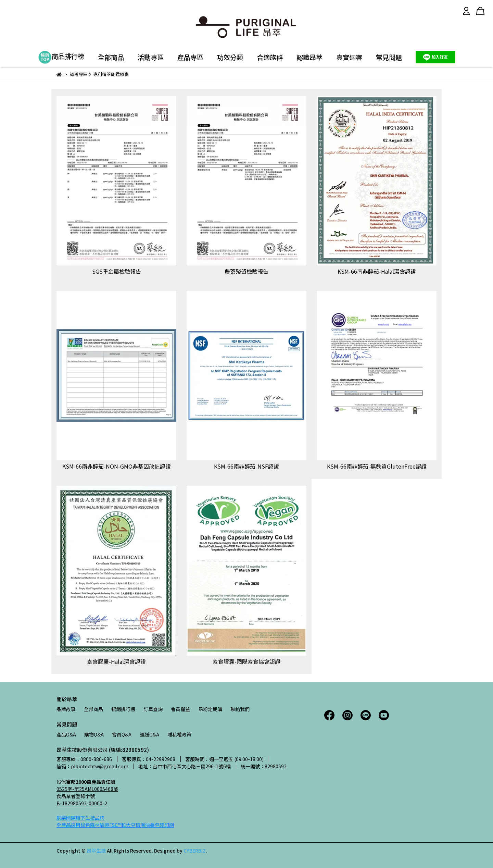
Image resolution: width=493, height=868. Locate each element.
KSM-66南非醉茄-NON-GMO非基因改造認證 (117, 466)
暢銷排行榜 (123, 709)
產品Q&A (66, 734)
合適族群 (270, 57)
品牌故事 (66, 709)
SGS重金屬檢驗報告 (117, 271)
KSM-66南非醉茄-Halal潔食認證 (377, 271)
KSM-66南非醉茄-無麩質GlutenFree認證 (377, 466)
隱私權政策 (179, 734)
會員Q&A (122, 734)
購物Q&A (94, 734)
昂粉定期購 (210, 709)
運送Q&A (149, 734)
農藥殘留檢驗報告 (246, 271)
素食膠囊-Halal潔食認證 (116, 661)
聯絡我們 (240, 709)
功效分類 (230, 57)
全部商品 (111, 57)
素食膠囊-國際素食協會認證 (246, 661)
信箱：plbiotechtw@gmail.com (92, 766)
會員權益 (180, 709)
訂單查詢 (153, 709)
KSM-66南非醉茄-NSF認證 (246, 466)
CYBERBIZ (195, 851)
